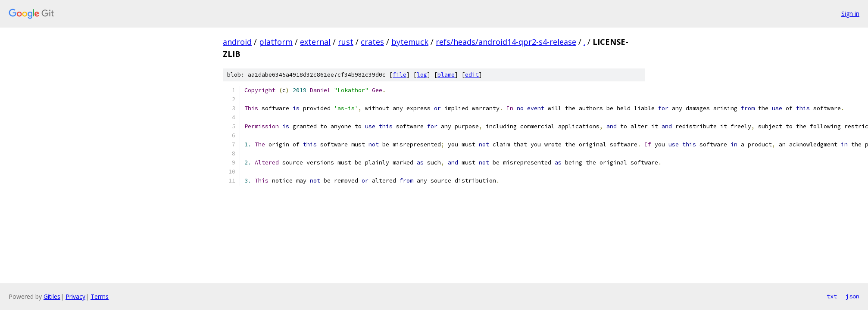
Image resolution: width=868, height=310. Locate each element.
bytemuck (410, 42)
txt (832, 296)
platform (276, 42)
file (400, 75)
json (852, 296)
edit (472, 75)
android (237, 42)
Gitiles (52, 296)
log (422, 75)
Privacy (75, 296)
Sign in (850, 14)
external (315, 42)
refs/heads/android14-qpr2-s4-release (506, 42)
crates (372, 42)
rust (346, 42)
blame (446, 75)
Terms (100, 296)
